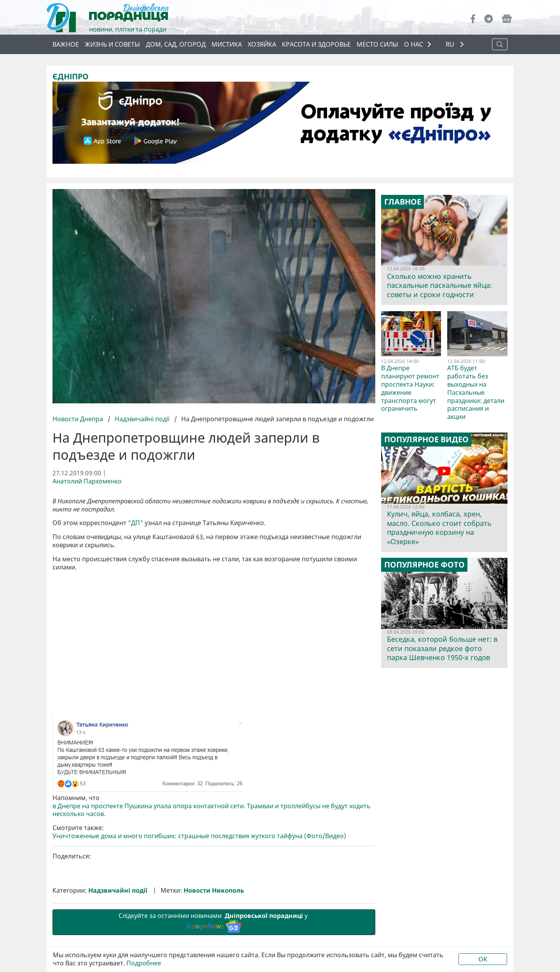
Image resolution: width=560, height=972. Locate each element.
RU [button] (451, 45)
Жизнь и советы (112, 44)
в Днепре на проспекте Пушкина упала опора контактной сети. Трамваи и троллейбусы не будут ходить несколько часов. (212, 810)
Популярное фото (424, 565)
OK (483, 959)
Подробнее (144, 963)
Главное (403, 202)
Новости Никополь (214, 891)
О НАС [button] (414, 44)
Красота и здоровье (316, 44)
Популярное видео (426, 440)
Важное (66, 44)
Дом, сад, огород (176, 44)
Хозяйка (262, 44)
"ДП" (136, 523)
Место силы (377, 44)
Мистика (227, 44)
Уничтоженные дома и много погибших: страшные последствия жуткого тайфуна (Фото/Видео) (199, 836)
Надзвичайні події (142, 419)
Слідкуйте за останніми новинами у (214, 922)
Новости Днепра (79, 419)
